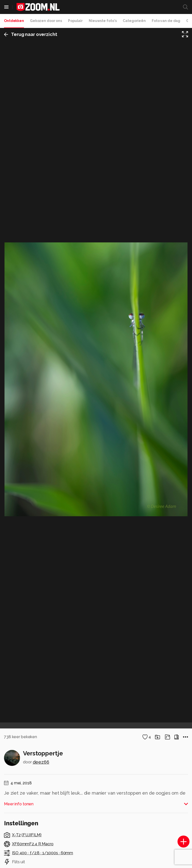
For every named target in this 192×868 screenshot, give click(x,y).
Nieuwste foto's (103, 21)
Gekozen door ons (46, 21)
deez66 (41, 762)
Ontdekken (14, 21)
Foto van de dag (166, 21)
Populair (75, 21)
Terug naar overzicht (31, 34)
